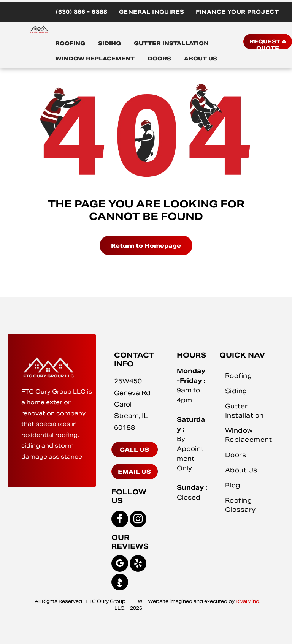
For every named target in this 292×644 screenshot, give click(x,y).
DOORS (159, 59)
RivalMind (248, 601)
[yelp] (138, 564)
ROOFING (70, 43)
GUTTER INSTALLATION (171, 43)
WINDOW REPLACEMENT (95, 59)
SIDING (109, 43)
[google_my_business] (120, 564)
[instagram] (138, 520)
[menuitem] (82, 12)
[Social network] (120, 583)
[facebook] (120, 520)
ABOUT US (201, 59)
